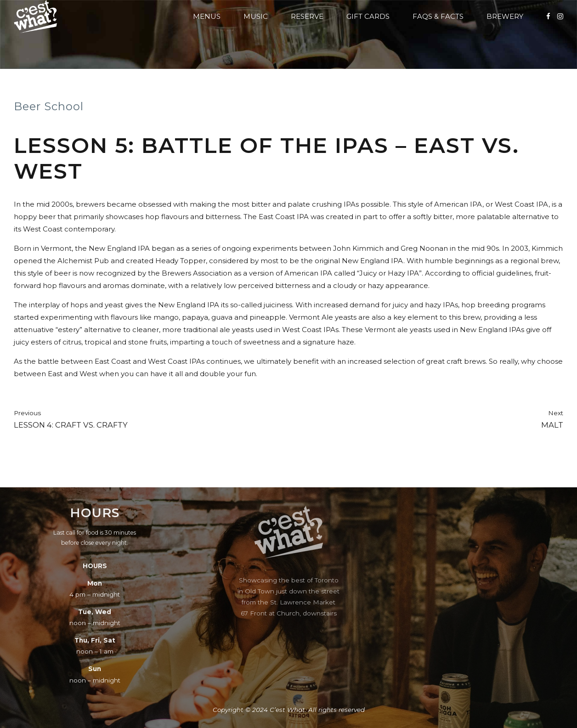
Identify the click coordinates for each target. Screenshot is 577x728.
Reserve (307, 16)
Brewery (505, 16)
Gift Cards (368, 16)
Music (256, 16)
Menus (207, 16)
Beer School (49, 106)
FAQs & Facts (438, 16)
